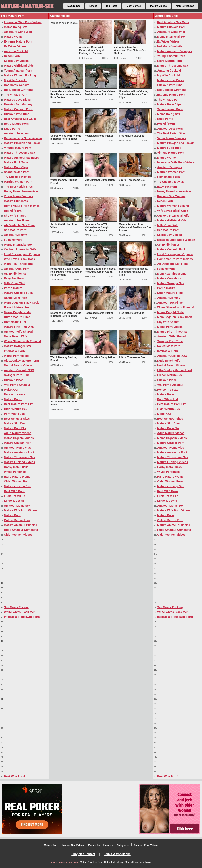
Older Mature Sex (16, 409)
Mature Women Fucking (20, 75)
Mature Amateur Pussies (21, 525)
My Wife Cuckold (15, 80)
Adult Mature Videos (18, 433)
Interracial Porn (14, 351)
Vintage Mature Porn (18, 148)
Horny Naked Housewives (21, 191)
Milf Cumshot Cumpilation (100, 180)
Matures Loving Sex (17, 486)
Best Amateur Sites (17, 419)
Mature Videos (159, 6)
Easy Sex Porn (14, 278)
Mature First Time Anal (19, 327)
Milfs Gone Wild (15, 283)
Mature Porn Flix (15, 428)
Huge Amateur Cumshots (21, 530)
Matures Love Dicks (17, 100)
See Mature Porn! (16, 230)
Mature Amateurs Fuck (19, 452)
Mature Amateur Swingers (21, 158)
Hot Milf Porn (13, 211)
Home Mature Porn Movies (22, 206)
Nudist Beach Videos (18, 365)
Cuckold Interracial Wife (20, 249)
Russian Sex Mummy (18, 104)
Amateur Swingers (16, 133)
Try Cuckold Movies (17, 177)
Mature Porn (12, 515)
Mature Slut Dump (16, 423)
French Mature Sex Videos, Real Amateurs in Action (100, 93)
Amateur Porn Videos (146, 845)
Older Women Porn (17, 481)
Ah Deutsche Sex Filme (20, 225)
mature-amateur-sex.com (63, 862)
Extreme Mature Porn (18, 41)
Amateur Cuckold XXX (19, 370)
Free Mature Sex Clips (132, 136)
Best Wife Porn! (15, 776)
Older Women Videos (18, 535)
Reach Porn (12, 56)
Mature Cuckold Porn (18, 109)
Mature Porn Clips (16, 167)
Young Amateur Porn (18, 71)
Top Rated (112, 6)
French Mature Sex (17, 307)
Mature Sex (74, 6)
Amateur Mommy (16, 235)
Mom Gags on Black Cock (21, 303)
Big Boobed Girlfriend (19, 90)
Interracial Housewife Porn (22, 617)
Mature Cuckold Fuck (18, 293)
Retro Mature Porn (16, 124)
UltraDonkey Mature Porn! (22, 361)
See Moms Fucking (17, 607)
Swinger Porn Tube (17, 375)
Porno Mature (13, 288)
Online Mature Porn (17, 520)
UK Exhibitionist (15, 274)
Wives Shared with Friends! (23, 341)
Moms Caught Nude (17, 312)
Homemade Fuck (15, 322)
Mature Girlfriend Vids (19, 66)
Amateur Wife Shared (18, 332)
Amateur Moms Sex (17, 506)
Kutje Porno (12, 129)
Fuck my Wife (13, 240)
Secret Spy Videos (16, 61)
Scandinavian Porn (17, 172)
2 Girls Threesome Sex (132, 180)
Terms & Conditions (117, 854)
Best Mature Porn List (19, 404)
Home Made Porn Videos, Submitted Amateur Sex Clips (134, 94)
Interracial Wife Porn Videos (23, 22)
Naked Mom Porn (16, 298)
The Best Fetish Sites (18, 187)
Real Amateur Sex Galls (20, 119)
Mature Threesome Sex (19, 153)
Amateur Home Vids (17, 448)
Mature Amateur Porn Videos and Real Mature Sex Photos (130, 50)
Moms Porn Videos (17, 356)
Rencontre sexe (15, 394)
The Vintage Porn (16, 95)
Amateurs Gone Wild (18, 32)
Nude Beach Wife (16, 336)
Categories (123, 845)
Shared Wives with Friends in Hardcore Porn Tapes (66, 137)
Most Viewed (134, 6)
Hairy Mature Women (18, 477)
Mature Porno (13, 399)
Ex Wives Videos (15, 46)
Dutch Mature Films (17, 317)
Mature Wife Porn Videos (21, 510)
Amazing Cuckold (16, 51)
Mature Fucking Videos (19, 462)
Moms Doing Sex (15, 27)
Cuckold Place (14, 380)
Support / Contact (83, 854)
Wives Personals (15, 472)
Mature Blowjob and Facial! (22, 143)
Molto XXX (11, 390)
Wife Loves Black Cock (19, 259)
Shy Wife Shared (15, 216)
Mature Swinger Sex (17, 346)
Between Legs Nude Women (23, 138)
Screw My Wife (14, 501)
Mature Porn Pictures (100, 845)
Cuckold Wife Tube (17, 114)
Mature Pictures (185, 6)
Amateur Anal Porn (17, 269)
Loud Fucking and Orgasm (22, 254)
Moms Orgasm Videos (19, 438)
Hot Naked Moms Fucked (99, 136)
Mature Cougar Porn (18, 443)
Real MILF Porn (14, 491)
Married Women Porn (18, 182)
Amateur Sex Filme (17, 220)
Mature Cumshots (16, 201)
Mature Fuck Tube (16, 162)
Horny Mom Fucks (16, 467)
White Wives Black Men (20, 612)
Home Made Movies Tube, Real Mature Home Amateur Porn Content (66, 94)
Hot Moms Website (17, 85)
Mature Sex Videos (73, 845)
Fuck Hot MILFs (15, 496)
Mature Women (14, 37)
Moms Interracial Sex (18, 245)
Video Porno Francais (19, 196)
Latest (93, 6)
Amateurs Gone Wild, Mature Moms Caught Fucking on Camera (92, 50)
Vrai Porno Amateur (17, 385)
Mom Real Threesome (19, 264)
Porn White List (14, 414)
